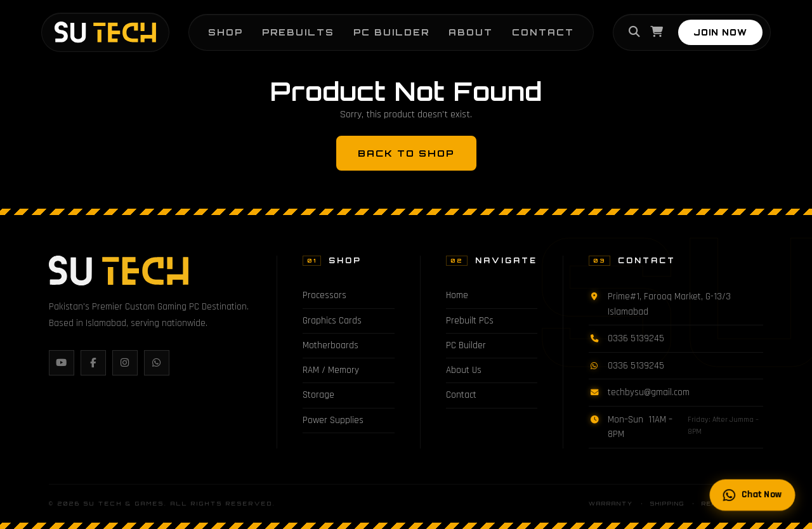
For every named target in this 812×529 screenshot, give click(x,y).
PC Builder (391, 32)
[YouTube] (62, 363)
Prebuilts (298, 32)
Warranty (611, 504)
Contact (543, 32)
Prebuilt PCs (470, 321)
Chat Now (753, 495)
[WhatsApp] (157, 363)
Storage (318, 395)
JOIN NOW (720, 32)
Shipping (667, 504)
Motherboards (331, 345)
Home (457, 295)
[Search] (634, 32)
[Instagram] (125, 363)
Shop (226, 32)
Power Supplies (333, 420)
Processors (324, 295)
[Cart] (657, 32)
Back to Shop (406, 153)
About (471, 32)
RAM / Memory (331, 370)
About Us (464, 370)
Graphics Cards (332, 321)
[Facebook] (93, 363)
